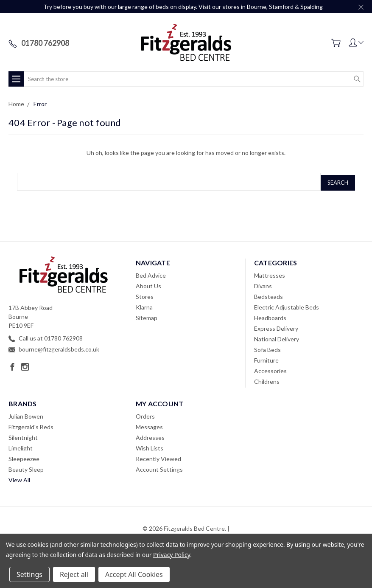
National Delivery (277, 337)
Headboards (270, 316)
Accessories (270, 369)
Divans (263, 284)
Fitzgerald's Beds (31, 425)
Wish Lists (150, 446)
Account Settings (159, 467)
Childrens (267, 379)
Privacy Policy (172, 555)
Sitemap (147, 316)
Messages (149, 425)
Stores (145, 294)
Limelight (21, 446)
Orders (145, 414)
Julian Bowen (26, 414)
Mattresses (270, 273)
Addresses (150, 435)
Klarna (144, 305)
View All (19, 478)
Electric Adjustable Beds (287, 305)
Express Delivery (276, 326)
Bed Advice (151, 273)
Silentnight (23, 435)
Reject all (74, 574)
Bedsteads (269, 294)
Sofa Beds (267, 347)
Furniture (266, 358)
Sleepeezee (24, 457)
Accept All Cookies (134, 574)
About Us (148, 284)
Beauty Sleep (26, 467)
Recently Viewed (158, 457)
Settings (29, 574)
